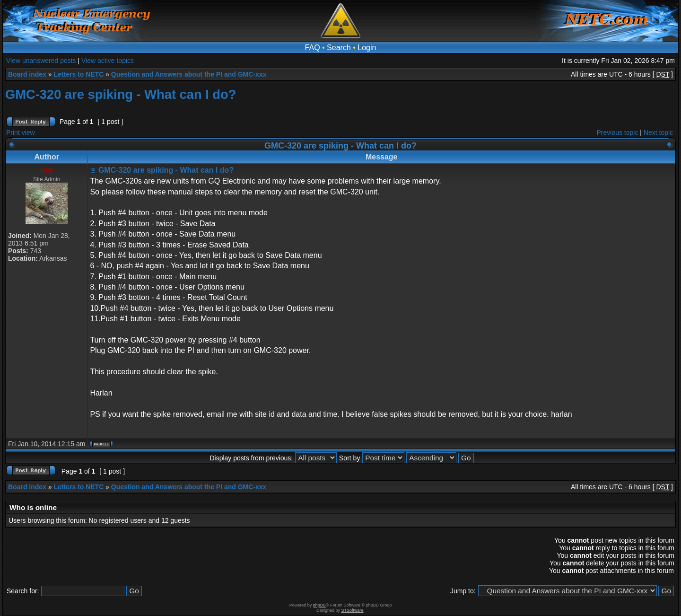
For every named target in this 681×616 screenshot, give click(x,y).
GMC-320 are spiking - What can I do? (121, 94)
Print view (21, 132)
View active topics (108, 61)
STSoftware (353, 610)
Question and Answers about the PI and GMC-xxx (189, 74)
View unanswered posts (41, 61)
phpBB (319, 605)
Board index (27, 74)
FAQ (313, 48)
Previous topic (618, 132)
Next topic (658, 132)
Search (339, 48)
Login (367, 48)
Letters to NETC (79, 74)
